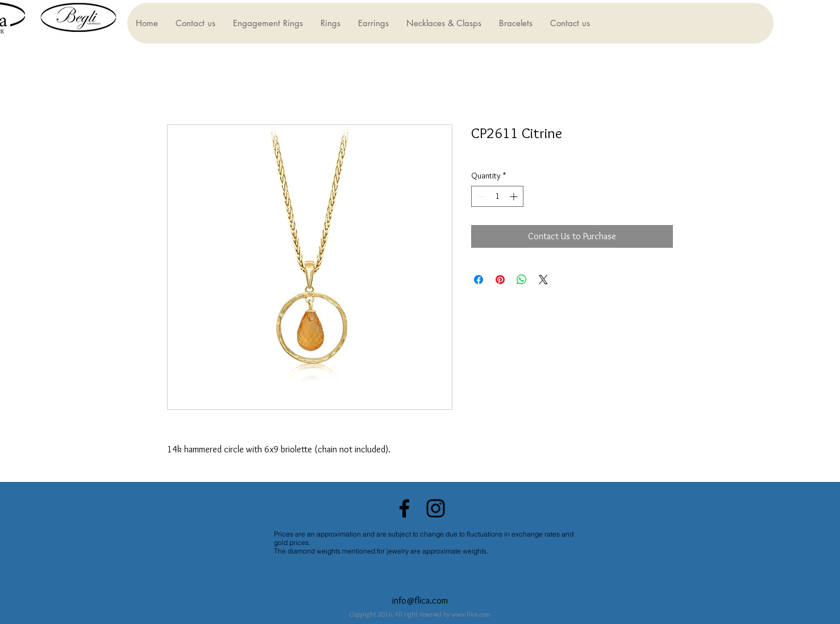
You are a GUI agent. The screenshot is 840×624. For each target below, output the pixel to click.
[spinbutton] (497, 196)
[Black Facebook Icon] (404, 508)
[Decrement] (480, 196)
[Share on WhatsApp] (522, 280)
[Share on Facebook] (479, 280)
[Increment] (515, 196)
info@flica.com (420, 600)
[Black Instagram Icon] (436, 508)
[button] (268, 23)
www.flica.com (471, 614)
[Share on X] (543, 280)
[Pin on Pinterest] (500, 280)
